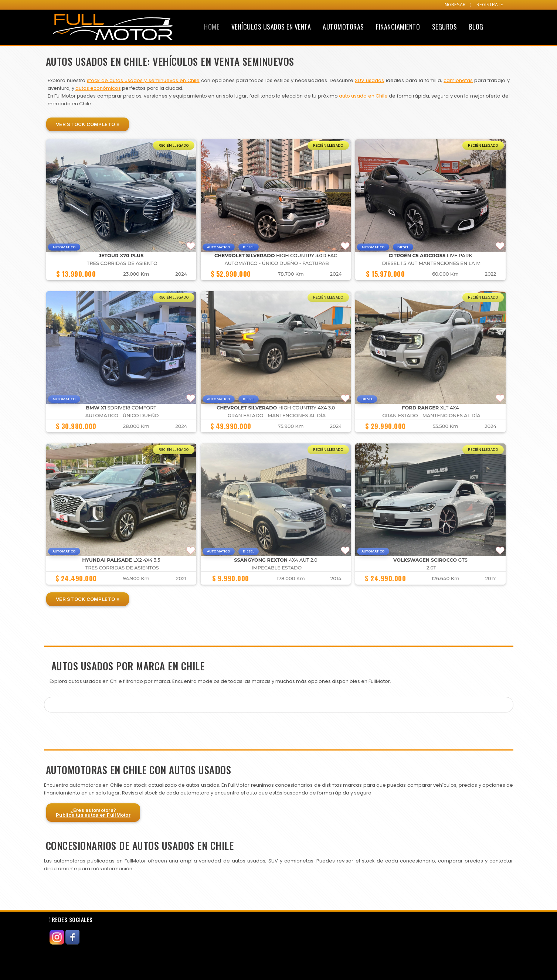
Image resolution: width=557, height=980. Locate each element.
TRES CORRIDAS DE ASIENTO (122, 263)
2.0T (431, 568)
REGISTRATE (490, 5)
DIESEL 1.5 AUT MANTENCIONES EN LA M (432, 263)
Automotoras (343, 27)
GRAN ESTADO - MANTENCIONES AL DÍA (277, 416)
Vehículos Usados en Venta (271, 27)
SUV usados (369, 80)
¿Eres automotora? (93, 812)
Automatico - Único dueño (122, 416)
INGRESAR (455, 5)
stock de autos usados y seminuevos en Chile (143, 80)
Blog (476, 27)
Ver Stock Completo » (88, 124)
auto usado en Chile (363, 96)
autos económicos (98, 88)
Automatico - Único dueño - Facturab (276, 263)
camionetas (458, 80)
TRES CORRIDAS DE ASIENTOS (122, 568)
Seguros (445, 27)
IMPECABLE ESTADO (277, 568)
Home (212, 27)
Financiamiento (398, 27)
